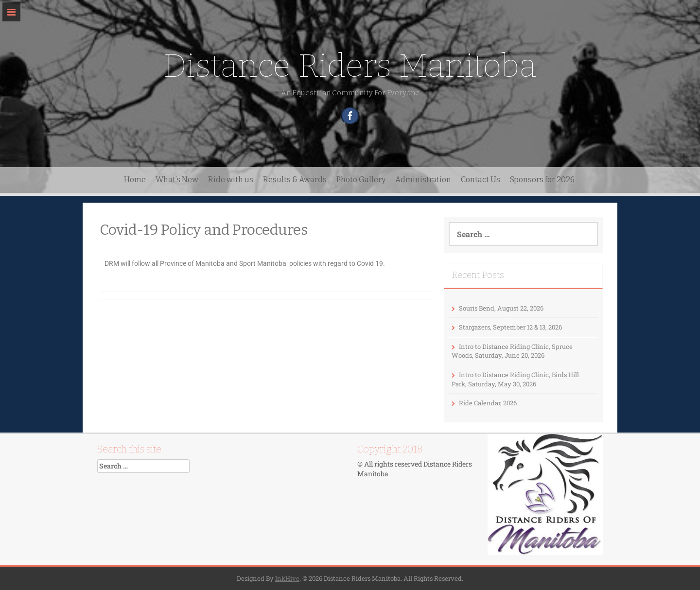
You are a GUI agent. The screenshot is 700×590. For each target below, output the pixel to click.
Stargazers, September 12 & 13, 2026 (510, 327)
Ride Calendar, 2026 (488, 403)
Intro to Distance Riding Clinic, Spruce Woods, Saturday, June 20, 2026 (512, 351)
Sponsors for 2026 (542, 180)
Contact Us (481, 180)
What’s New (177, 180)
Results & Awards (295, 180)
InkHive (287, 578)
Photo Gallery (361, 180)
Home (135, 180)
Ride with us (231, 180)
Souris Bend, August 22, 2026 (501, 308)
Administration (423, 180)
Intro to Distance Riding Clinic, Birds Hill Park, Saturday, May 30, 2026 (515, 379)
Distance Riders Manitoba (350, 66)
